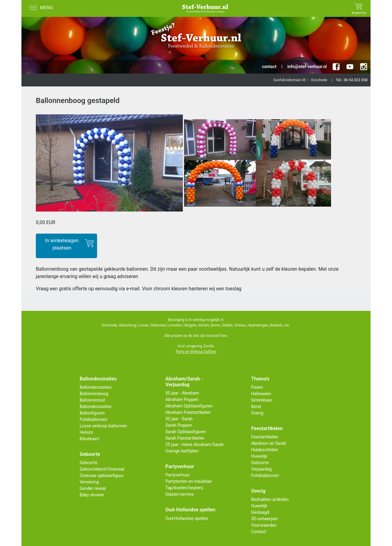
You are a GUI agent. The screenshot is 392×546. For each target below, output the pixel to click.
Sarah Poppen (179, 425)
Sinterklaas (262, 400)
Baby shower (92, 495)
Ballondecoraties (96, 387)
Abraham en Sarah (269, 443)
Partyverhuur (177, 475)
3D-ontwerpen (264, 519)
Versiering (89, 482)
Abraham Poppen (182, 399)
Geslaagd (260, 512)
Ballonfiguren (92, 413)
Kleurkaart (89, 439)
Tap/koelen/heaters (184, 488)
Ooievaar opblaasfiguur (102, 475)
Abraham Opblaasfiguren (189, 406)
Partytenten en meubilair (189, 481)
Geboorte (89, 463)
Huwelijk (259, 456)
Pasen (257, 387)
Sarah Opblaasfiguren (186, 432)
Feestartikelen (265, 437)
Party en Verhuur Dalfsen (196, 352)
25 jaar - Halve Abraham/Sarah (194, 445)
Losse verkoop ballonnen (103, 426)
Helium (86, 432)
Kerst (256, 407)
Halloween (261, 394)
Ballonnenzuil (92, 400)
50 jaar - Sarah (179, 419)
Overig (257, 413)
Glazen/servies (180, 494)
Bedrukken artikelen (270, 499)
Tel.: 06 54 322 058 (352, 80)
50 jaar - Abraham (182, 393)
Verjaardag (261, 469)
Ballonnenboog (94, 394)
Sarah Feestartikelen (185, 438)
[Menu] (43, 8)
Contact (259, 532)
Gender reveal (93, 488)
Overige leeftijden (182, 451)
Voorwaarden (264, 525)
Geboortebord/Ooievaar (102, 469)
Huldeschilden (265, 450)
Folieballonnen (94, 419)
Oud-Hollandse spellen (187, 518)
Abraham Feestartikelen (188, 412)
